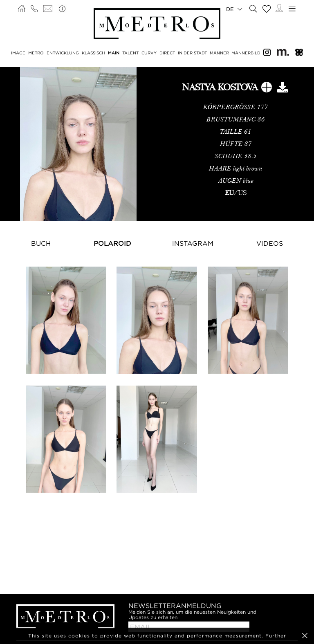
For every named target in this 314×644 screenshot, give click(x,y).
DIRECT (167, 53)
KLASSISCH (93, 53)
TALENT (130, 53)
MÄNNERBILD (246, 53)
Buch (41, 243)
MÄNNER (219, 53)
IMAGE (18, 53)
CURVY (149, 53)
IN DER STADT (192, 53)
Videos (270, 243)
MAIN (114, 53)
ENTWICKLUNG (63, 53)
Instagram (193, 243)
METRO (36, 53)
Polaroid (112, 243)
